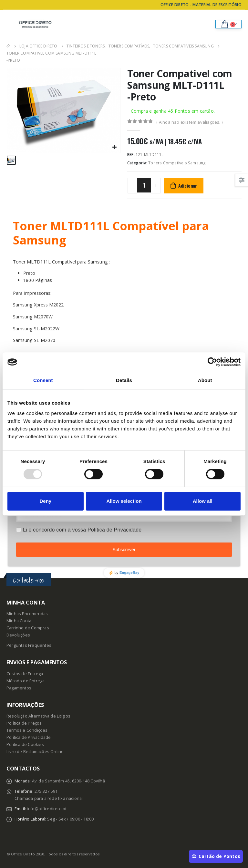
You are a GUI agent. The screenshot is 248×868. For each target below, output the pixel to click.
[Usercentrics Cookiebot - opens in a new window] (212, 362)
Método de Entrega (26, 681)
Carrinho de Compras (28, 628)
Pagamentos (19, 688)
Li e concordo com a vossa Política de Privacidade (82, 530)
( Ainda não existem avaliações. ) (189, 122)
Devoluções (18, 635)
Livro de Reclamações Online (35, 752)
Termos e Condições (27, 730)
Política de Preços (24, 723)
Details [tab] (124, 380)
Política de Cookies (25, 744)
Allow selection (124, 501)
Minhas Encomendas (27, 614)
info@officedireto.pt (47, 809)
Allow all (203, 501)
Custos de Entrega (25, 674)
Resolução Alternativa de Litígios (39, 716)
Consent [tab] (43, 380)
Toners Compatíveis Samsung (177, 163)
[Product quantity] (144, 185)
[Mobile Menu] (11, 24)
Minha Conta (19, 621)
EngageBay (129, 573)
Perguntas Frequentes (29, 645)
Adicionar (188, 186)
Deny (45, 501)
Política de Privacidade (29, 737)
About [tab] (205, 380)
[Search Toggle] (206, 24)
